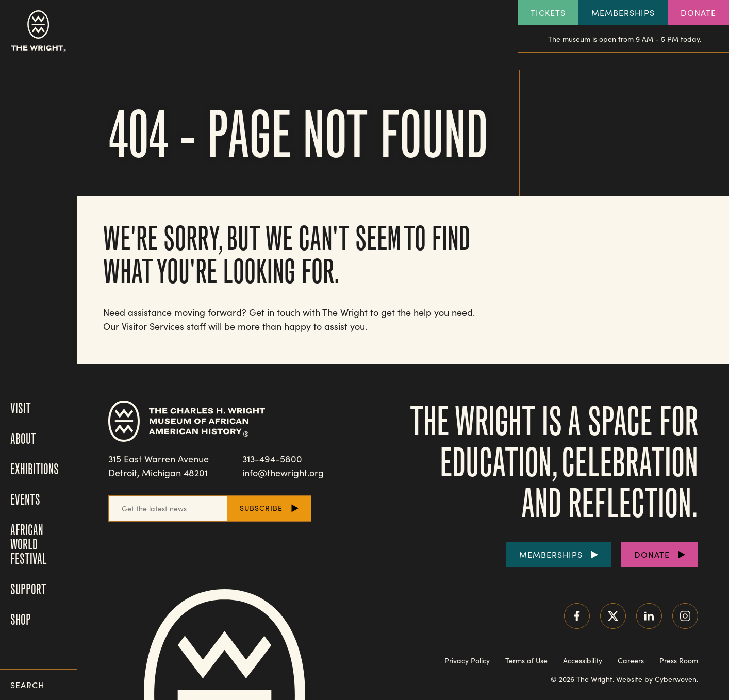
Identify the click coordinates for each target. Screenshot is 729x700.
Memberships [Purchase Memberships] (551, 554)
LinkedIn (649, 616)
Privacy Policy (467, 661)
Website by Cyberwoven (656, 679)
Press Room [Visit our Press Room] (679, 661)
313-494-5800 (272, 459)
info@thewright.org (283, 473)
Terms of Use (526, 661)
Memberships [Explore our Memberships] (623, 13)
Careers (631, 661)
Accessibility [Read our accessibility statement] (583, 661)
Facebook (577, 616)
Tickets (548, 13)
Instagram (685, 616)
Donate (698, 13)
